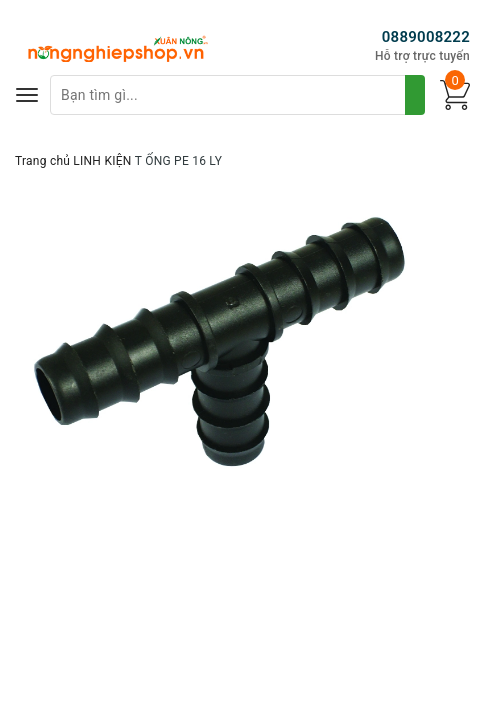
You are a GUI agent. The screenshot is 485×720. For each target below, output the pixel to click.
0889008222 (426, 37)
